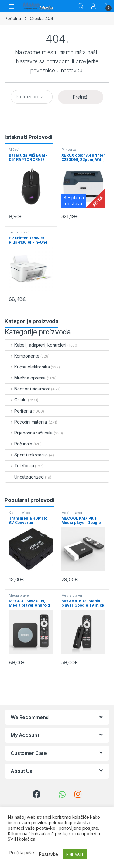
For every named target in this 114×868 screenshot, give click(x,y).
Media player (72, 513)
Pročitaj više (22, 853)
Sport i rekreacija (26, 455)
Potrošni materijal (26, 422)
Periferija (18, 411)
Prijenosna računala (29, 433)
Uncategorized (24, 477)
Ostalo (16, 400)
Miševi (14, 150)
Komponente (22, 356)
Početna (13, 18)
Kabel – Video (20, 513)
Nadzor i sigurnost (28, 389)
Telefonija (19, 466)
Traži (81, 6)
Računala (19, 444)
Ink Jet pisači (20, 232)
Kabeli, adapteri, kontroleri (36, 345)
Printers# (69, 150)
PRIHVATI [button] (75, 854)
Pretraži (81, 97)
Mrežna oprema (25, 378)
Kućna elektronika (27, 367)
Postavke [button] (48, 854)
